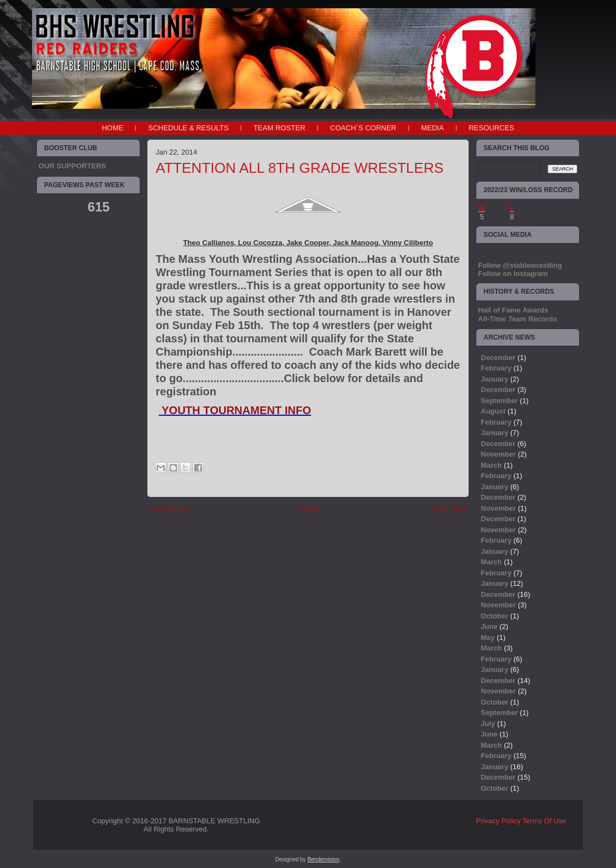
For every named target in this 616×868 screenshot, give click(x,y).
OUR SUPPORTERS (72, 166)
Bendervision (323, 859)
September (499, 401)
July (488, 724)
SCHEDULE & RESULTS (188, 128)
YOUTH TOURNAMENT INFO (237, 410)
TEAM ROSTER (279, 128)
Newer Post (169, 508)
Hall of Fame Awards (513, 310)
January (495, 379)
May (488, 637)
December (498, 358)
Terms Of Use (545, 821)
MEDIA (432, 128)
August (493, 411)
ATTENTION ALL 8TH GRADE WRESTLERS (300, 168)
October (495, 616)
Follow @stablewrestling (520, 265)
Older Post (448, 508)
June (489, 626)
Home (112, 128)
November (498, 454)
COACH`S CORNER (363, 128)
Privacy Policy (498, 821)
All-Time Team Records (517, 319)
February (496, 368)
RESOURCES (491, 128)
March (491, 465)
